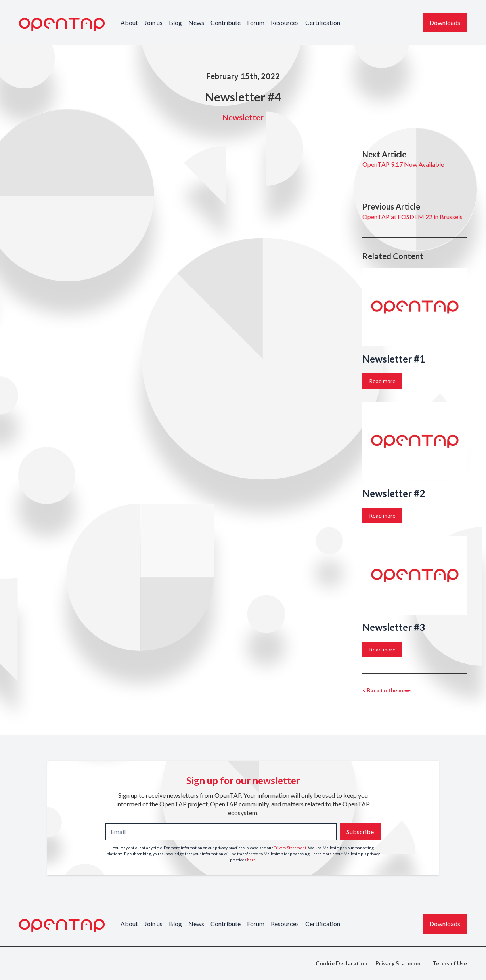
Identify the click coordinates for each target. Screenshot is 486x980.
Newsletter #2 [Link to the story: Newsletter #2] (394, 493)
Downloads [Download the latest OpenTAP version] (445, 22)
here (251, 860)
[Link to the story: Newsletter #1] (415, 307)
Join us (153, 22)
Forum (256, 22)
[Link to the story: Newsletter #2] (415, 441)
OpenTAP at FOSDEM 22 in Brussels (412, 217)
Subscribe (360, 832)
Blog (175, 22)
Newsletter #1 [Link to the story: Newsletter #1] (394, 359)
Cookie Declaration (342, 963)
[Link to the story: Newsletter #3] (415, 575)
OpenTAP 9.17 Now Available (403, 164)
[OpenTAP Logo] (62, 24)
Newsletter (243, 117)
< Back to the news (387, 690)
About (129, 22)
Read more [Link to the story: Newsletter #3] (382, 649)
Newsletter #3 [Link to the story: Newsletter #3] (394, 627)
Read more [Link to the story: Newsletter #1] (382, 381)
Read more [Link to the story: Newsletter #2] (382, 515)
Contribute (226, 22)
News (196, 22)
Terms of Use (450, 963)
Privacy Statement (290, 848)
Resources (285, 22)
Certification (323, 22)
